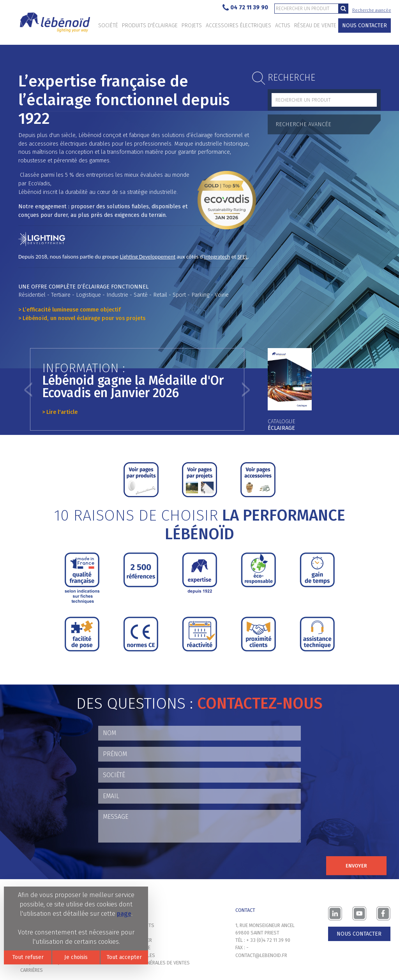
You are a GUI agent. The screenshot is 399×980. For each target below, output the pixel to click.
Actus (283, 26)
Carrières (32, 970)
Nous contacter (365, 26)
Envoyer (356, 866)
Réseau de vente (315, 26)
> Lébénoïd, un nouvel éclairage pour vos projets (82, 318)
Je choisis (76, 957)
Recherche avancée (372, 10)
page (124, 914)
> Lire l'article (60, 412)
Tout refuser (28, 957)
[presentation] (157, 864)
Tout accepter (124, 957)
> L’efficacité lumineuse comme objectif (70, 310)
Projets (192, 26)
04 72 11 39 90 (245, 8)
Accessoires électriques (238, 26)
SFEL (242, 257)
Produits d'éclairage (150, 26)
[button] (28, 389)
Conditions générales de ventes (151, 963)
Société (108, 26)
